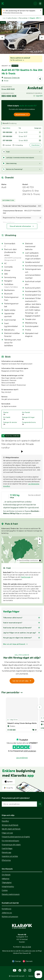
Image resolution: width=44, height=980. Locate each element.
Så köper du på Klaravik (10, 825)
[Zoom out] (40, 543)
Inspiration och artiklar (10, 856)
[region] (22, 550)
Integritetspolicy (8, 886)
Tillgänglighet (7, 882)
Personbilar (23, 18)
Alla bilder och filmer (23, 49)
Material (31, 976)
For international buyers (10, 841)
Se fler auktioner (17, 60)
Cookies (5, 890)
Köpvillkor (5, 821)
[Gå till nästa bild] (40, 707)
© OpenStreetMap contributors (28, 560)
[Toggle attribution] (40, 561)
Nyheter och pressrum (10, 916)
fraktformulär (26, 577)
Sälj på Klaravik (22, 115)
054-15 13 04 (26, 947)
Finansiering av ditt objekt (11, 845)
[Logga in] (35, 3)
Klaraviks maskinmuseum (11, 894)
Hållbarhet (6, 879)
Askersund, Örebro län (12, 78)
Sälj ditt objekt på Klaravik (11, 829)
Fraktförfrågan (7, 848)
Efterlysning (6, 860)
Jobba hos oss (7, 913)
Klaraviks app (6, 852)
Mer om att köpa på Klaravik (14, 644)
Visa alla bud (35, 145)
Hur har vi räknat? (34, 495)
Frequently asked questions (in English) (16, 837)
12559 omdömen (30, 751)
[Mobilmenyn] (40, 3)
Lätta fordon (12, 18)
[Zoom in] (40, 539)
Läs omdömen (22, 758)
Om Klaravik (6, 875)
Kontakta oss (7, 909)
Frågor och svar (7, 833)
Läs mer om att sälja (22, 681)
